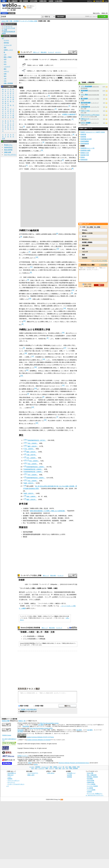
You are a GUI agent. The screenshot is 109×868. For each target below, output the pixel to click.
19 (35, 367)
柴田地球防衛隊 (86, 103)
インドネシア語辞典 (92, 786)
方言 (5, 81)
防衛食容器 (84, 160)
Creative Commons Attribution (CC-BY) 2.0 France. (40, 737)
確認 (83, 248)
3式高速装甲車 (85, 107)
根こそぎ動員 (51, 268)
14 (65, 308)
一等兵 (61, 322)
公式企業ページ (71, 773)
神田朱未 (57, 595)
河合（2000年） (33, 443)
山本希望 (55, 597)
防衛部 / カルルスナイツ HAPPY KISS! (93, 132)
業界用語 (6, 43)
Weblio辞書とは (12, 773)
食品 (5, 76)
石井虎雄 (58, 252)
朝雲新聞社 (56, 521)
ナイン (47, 597)
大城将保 (26, 508)
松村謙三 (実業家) (87, 242)
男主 (48, 592)
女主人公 (63, 595)
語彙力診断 (8, 152)
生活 (5, 64)
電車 (5, 47)
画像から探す (31, 775)
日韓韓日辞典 (43, 1)
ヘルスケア (7, 67)
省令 (64, 127)
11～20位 (90, 227)
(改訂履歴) (41, 725)
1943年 (53, 96)
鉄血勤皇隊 (60, 336)
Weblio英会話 (8, 147)
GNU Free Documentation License (49, 723)
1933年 (41, 117)
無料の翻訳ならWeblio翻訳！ (31, 7)
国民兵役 (47, 135)
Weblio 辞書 (99, 1)
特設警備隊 (64, 143)
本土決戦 (25, 112)
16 (63, 333)
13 (30, 299)
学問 (5, 59)
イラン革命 (84, 95)
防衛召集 (68, 78)
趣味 (5, 69)
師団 (64, 103)
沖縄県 (34, 241)
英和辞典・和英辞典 (92, 777)
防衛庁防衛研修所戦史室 (31, 521)
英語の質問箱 (8, 150)
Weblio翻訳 (90, 779)
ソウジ (34, 592)
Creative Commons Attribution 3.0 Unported (39, 740)
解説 (56, 588)
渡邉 (27, 595)
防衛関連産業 (85, 144)
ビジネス (6, 40)
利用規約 (10, 779)
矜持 (83, 255)
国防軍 (55, 71)
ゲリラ (66, 306)
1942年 (28, 127)
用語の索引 (44, 52)
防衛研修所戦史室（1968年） (36, 467)
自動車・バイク (8, 50)
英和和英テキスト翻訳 (29, 689)
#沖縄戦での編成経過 (69, 114)
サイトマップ (11, 782)
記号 (4, 139)
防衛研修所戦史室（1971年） (37, 440)
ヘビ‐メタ (85, 252)
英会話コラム (8, 145)
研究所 (64, 592)
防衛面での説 (85, 153)
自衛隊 (41, 65)
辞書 (4, 1)
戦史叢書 (63, 521)
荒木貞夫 (62, 244)
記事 (39, 588)
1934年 (34, 252)
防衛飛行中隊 (85, 155)
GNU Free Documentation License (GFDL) (41, 728)
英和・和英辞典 (24, 1)
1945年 (60, 109)
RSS (62, 800)
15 (24, 321)
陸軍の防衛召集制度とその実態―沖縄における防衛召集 (47, 511)
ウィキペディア (26, 52)
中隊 (47, 255)
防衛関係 (83, 137)
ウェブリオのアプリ (33, 773)
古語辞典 (51, 1)
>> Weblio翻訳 (103, 265)
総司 (24, 592)
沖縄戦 (57, 80)
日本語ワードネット (23, 756)
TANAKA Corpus (7, 735)
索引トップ (36, 52)
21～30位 (97, 227)
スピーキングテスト (10, 155)
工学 (5, 55)
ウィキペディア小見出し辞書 (29, 21)
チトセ (47, 595)
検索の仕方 (11, 775)
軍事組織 (41, 636)
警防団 (25, 537)
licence (36, 764)
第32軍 (68, 265)
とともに (70, 597)
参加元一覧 (105, 13)
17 (65, 348)
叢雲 (20, 592)
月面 (55, 592)
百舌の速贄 (85, 245)
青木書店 (61, 518)
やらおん (85, 230)
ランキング (51, 52)
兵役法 (45, 127)
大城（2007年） (32, 455)
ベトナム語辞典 (91, 790)
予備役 (64, 91)
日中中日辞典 (34, 1)
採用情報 (69, 777)
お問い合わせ (51, 773)
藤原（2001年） (33, 446)
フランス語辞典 (91, 784)
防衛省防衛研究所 (36, 513)
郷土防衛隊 (84, 99)
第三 (68, 595)
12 (73, 290)
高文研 (46, 508)
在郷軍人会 (45, 78)
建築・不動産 (8, 57)
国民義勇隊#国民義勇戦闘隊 (32, 534)
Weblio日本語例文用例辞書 (30, 628)
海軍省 (46, 137)
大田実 (45, 428)
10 (58, 249)
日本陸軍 (23, 96)
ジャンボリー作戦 (36, 291)
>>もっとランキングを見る (99, 261)
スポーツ (6, 71)
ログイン (90, 1)
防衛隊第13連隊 (85, 150)
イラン (25, 639)
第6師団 (67, 241)
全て (3, 38)
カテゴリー (58, 52)
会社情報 (69, 775)
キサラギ (42, 595)
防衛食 (83, 157)
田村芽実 (85, 258)
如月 (33, 595)
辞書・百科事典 (14, 21)
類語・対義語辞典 (13, 1)
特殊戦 (59, 592)
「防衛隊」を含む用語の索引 (28, 709)
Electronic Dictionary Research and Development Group (74, 763)
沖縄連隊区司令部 (58, 241)
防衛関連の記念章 (86, 139)
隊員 (73, 592)
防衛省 (29, 65)
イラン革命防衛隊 (28, 636)
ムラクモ (29, 592)
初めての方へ (97, 13)
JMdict (30, 763)
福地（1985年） (32, 496)
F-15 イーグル (85, 111)
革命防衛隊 (32, 639)
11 (31, 267)
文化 (5, 62)
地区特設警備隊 (53, 112)
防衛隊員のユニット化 (87, 148)
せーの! (84, 236)
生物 (5, 74)
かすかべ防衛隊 (86, 123)
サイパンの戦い (39, 99)
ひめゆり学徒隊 (71, 336)
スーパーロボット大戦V (28, 588)
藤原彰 (25, 518)
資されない (85, 239)
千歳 (36, 595)
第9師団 (35, 294)
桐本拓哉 (44, 592)
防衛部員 (83, 134)
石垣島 (56, 280)
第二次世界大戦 (43, 75)
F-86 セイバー (85, 119)
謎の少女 (25, 599)
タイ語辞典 (90, 788)
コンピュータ (8, 45)
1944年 (34, 101)
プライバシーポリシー (14, 780)
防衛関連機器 (85, 141)
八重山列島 (32, 117)
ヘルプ (106, 1)
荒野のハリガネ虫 (87, 233)
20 (45, 420)
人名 (5, 78)
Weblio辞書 (26, 726)
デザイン (22, 595)
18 (26, 353)
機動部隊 (23, 291)
